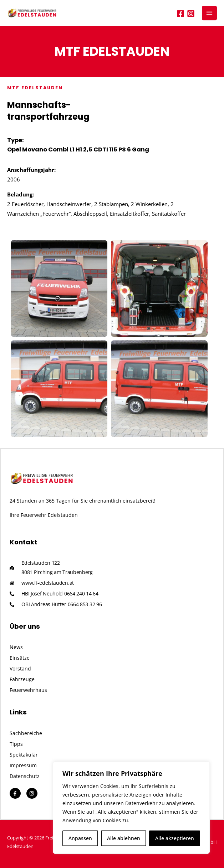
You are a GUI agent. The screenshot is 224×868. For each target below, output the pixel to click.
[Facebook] (180, 14)
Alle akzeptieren (175, 838)
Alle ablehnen (124, 838)
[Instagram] (191, 14)
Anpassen (80, 838)
